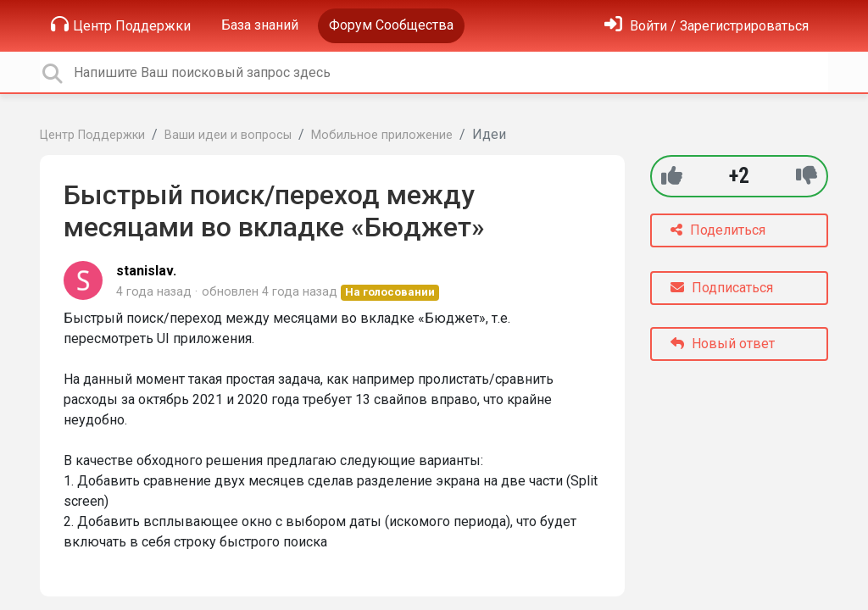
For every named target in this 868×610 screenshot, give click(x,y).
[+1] (672, 176)
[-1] (807, 176)
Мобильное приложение (382, 135)
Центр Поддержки (121, 25)
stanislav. (146, 271)
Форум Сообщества (391, 25)
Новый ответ (723, 344)
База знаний (260, 25)
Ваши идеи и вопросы (228, 135)
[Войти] (707, 26)
